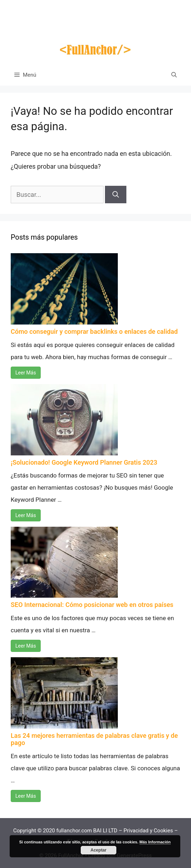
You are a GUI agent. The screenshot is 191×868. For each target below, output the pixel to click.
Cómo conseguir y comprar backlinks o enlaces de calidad (94, 331)
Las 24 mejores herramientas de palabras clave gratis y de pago (94, 739)
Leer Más (26, 373)
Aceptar (99, 850)
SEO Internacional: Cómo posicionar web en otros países (92, 605)
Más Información (155, 842)
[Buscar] (116, 195)
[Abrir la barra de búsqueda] (174, 75)
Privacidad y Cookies (148, 831)
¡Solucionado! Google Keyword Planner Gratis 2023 (84, 462)
